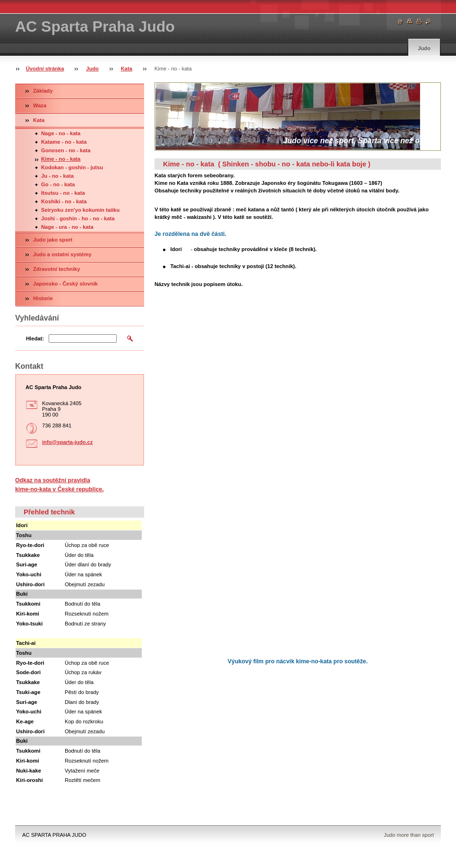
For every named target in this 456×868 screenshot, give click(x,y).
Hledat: (35, 339)
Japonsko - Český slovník (65, 284)
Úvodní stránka (45, 69)
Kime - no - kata (61, 159)
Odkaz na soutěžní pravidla (53, 480)
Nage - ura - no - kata (67, 227)
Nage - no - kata (61, 133)
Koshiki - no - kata (64, 201)
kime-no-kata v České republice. (60, 489)
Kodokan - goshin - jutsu (72, 167)
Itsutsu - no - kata (63, 193)
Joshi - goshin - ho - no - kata (78, 218)
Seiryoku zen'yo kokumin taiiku (80, 210)
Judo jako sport (53, 240)
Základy (43, 91)
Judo (424, 48)
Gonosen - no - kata (66, 150)
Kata (127, 69)
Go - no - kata (58, 184)
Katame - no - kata (64, 142)
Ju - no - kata (57, 176)
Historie (43, 298)
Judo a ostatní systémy (62, 254)
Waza (40, 105)
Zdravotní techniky (56, 269)
